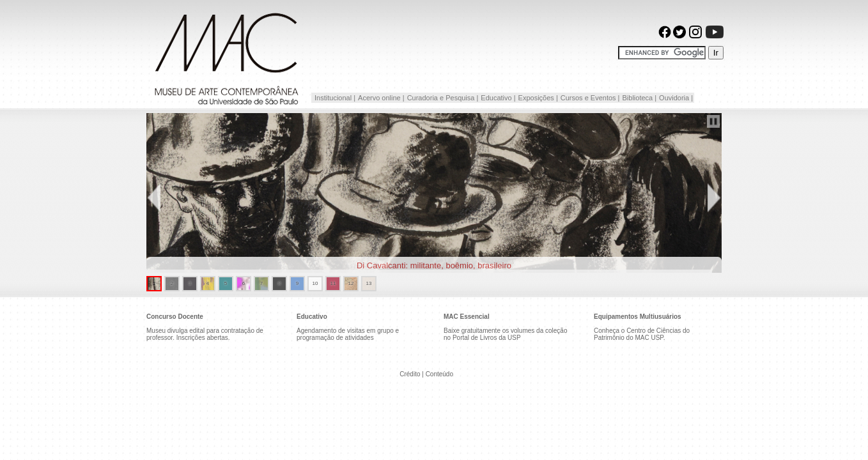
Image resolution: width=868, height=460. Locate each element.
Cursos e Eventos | (590, 98)
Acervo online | (381, 98)
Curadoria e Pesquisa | (443, 98)
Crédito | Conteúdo (426, 374)
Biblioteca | (639, 98)
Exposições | (538, 98)
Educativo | (498, 98)
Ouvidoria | (676, 98)
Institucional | (334, 98)
